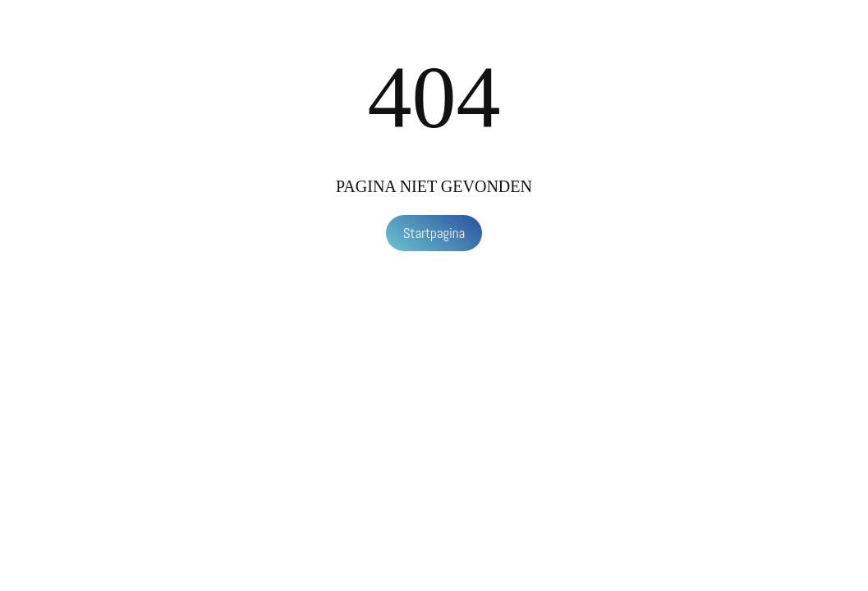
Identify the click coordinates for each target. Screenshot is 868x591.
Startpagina (434, 233)
